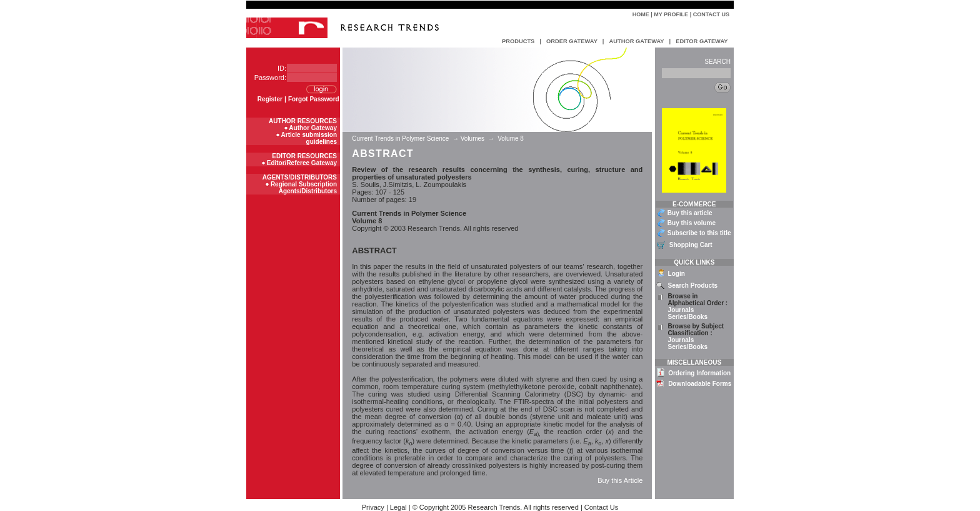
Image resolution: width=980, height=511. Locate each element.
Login (677, 274)
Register (270, 99)
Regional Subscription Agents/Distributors (304, 188)
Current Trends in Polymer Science (401, 139)
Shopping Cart (691, 245)
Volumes (472, 139)
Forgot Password (314, 99)
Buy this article (690, 213)
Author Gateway (313, 128)
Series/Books (688, 317)
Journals (681, 310)
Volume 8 (510, 139)
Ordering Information (699, 373)
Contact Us (711, 14)
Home (641, 14)
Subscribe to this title (699, 233)
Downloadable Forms (700, 384)
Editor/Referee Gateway (302, 163)
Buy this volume (692, 223)
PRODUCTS (518, 41)
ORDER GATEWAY (572, 41)
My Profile (671, 14)
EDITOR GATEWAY (702, 41)
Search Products (693, 286)
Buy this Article (620, 480)
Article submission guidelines (309, 138)
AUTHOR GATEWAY (636, 41)
